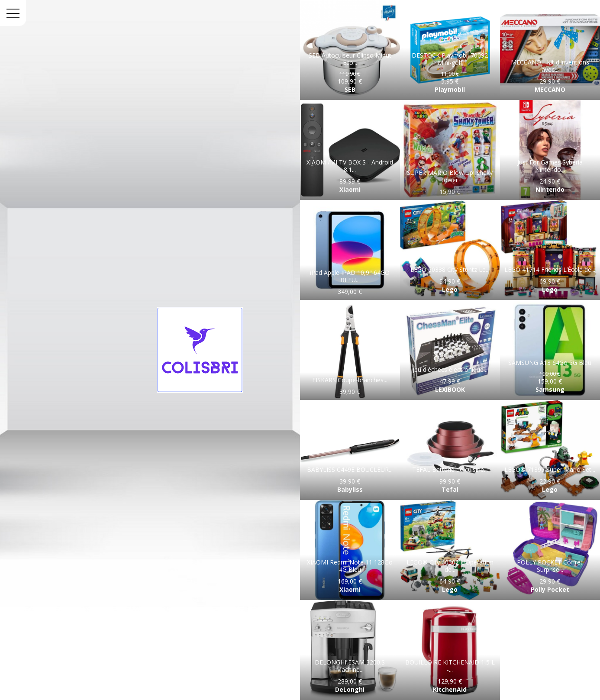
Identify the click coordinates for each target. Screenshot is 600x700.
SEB (350, 89)
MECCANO (550, 89)
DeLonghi (350, 689)
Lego (450, 289)
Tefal (450, 489)
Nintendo (550, 189)
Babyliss (350, 489)
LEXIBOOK (450, 389)
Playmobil (450, 89)
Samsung (550, 389)
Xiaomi (350, 189)
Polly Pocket (550, 589)
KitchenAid (450, 689)
